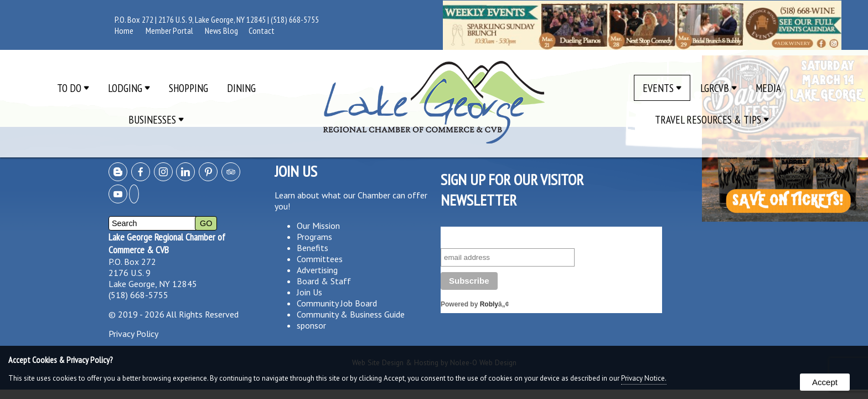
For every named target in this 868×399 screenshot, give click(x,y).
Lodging (129, 88)
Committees (320, 259)
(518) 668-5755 (295, 19)
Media (768, 88)
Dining (241, 88)
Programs (314, 237)
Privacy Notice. (644, 378)
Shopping (188, 88)
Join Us (309, 292)
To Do (73, 88)
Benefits (312, 248)
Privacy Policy (133, 334)
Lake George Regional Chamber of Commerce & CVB (167, 243)
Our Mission (318, 226)
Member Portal (169, 30)
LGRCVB (719, 88)
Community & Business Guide (351, 314)
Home (124, 30)
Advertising (317, 270)
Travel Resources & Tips (712, 119)
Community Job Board (337, 303)
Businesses (156, 119)
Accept (825, 382)
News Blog (221, 30)
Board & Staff (324, 281)
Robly (489, 304)
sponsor (311, 325)
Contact (262, 30)
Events (662, 88)
